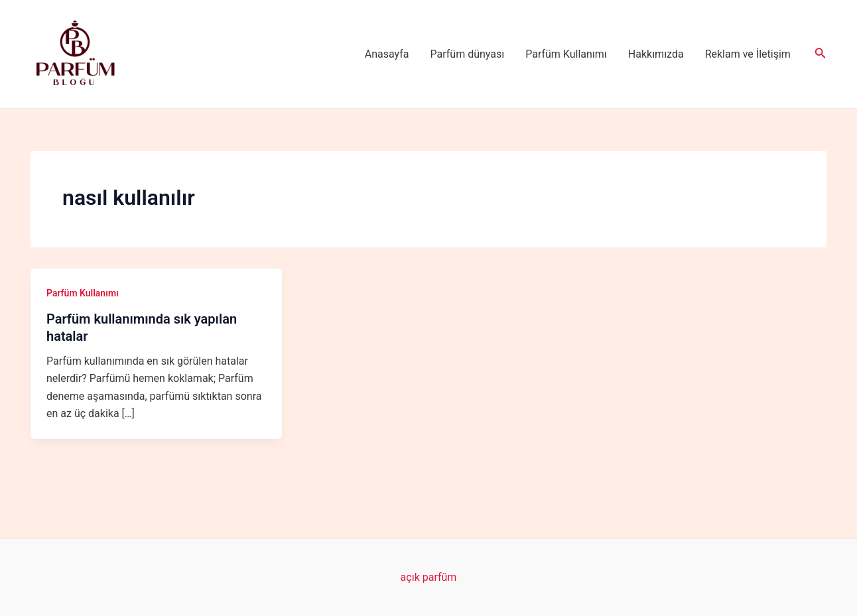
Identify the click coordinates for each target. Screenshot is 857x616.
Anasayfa (387, 54)
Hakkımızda (656, 54)
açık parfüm (429, 577)
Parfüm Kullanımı (566, 54)
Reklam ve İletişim (748, 54)
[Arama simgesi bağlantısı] (821, 54)
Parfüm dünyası (468, 54)
